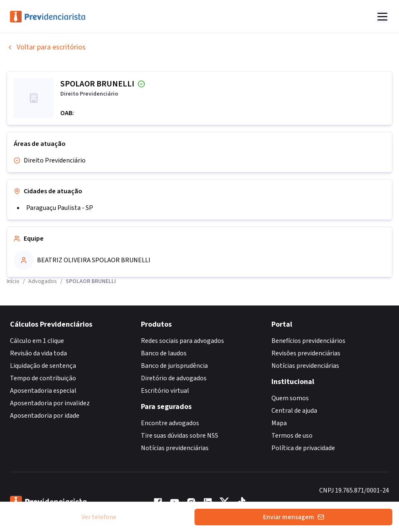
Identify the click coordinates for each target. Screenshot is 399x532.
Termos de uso (292, 436)
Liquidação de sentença (43, 366)
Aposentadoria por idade (45, 416)
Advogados (43, 281)
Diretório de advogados (174, 378)
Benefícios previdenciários (308, 341)
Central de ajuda (294, 411)
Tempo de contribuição (43, 378)
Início (13, 281)
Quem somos (290, 398)
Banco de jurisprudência (174, 366)
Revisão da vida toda (38, 353)
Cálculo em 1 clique (37, 341)
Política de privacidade (303, 448)
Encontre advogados (170, 423)
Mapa (279, 423)
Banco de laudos (164, 353)
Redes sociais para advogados (182, 341)
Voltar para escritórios (46, 47)
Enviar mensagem (294, 517)
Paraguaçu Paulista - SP (60, 208)
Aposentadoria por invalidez (50, 403)
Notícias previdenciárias (175, 448)
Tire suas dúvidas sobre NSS (180, 436)
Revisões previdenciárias (306, 353)
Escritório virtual (165, 391)
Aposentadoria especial (43, 391)
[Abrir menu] (382, 17)
